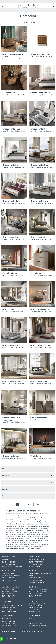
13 (38, 504)
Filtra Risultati (28, 23)
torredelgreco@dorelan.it (13, 581)
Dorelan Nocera (7, 601)
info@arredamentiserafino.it (14, 566)
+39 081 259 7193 (10, 607)
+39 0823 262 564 (37, 624)
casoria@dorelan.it (38, 583)
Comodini (35, 10)
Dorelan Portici (34, 601)
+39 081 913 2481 (10, 622)
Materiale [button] (6, 476)
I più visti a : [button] (6, 489)
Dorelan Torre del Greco (10, 571)
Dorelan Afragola (8, 616)
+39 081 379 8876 (10, 593)
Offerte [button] (5, 496)
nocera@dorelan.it (11, 611)
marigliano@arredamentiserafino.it (16, 597)
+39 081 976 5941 (37, 563)
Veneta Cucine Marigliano (11, 587)
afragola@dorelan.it (12, 625)
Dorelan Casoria (34, 571)
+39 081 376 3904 (37, 593)
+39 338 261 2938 (37, 595)
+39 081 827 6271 (10, 563)
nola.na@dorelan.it (38, 597)
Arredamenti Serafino (9, 557)
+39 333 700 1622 (10, 565)
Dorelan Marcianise (36, 616)
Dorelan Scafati (34, 557)
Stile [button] (4, 482)
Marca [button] (4, 469)
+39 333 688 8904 (10, 595)
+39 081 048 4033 (37, 579)
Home (20, 10)
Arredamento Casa (27, 10)
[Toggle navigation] (53, 6)
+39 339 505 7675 (37, 565)
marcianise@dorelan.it (39, 625)
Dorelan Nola (33, 587)
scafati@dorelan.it (38, 566)
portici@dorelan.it (38, 611)
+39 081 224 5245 (37, 607)
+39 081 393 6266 (10, 577)
